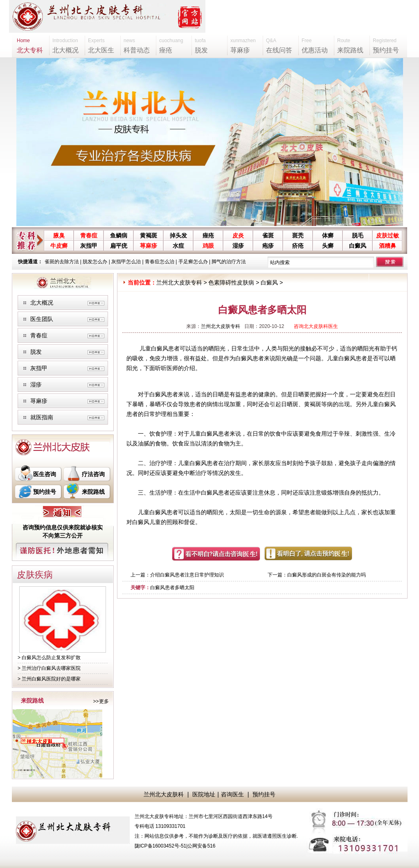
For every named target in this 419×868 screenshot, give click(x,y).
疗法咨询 (93, 474)
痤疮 (208, 235)
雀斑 (268, 235)
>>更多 (101, 701)
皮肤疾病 (35, 575)
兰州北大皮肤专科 (179, 283)
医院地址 (204, 794)
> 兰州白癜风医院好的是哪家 (49, 679)
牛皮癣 (59, 246)
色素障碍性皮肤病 (231, 283)
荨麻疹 (149, 246)
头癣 (328, 246)
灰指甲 (89, 246)
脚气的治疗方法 (229, 262)
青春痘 (89, 235)
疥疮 (298, 246)
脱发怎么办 (95, 262)
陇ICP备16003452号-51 (161, 846)
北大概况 (42, 303)
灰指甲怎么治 (126, 262)
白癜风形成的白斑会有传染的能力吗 (327, 575)
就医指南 (42, 417)
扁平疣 (119, 246)
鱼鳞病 (119, 235)
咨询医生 (232, 794)
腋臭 (59, 235)
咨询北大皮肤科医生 (316, 326)
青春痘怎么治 (160, 262)
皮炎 (238, 235)
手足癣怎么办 (193, 262)
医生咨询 (45, 474)
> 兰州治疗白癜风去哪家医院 (49, 668)
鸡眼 (208, 246)
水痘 (178, 246)
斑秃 (298, 235)
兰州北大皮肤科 (164, 794)
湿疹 (238, 246)
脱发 (36, 352)
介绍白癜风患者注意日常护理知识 (187, 575)
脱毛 (358, 235)
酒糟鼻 (387, 246)
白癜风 (358, 246)
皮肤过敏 (387, 235)
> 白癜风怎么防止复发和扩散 (49, 658)
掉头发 (178, 235)
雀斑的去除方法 (62, 262)
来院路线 (93, 492)
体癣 (328, 235)
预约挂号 (45, 492)
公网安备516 (201, 846)
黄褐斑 (149, 235)
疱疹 (268, 246)
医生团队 (42, 319)
